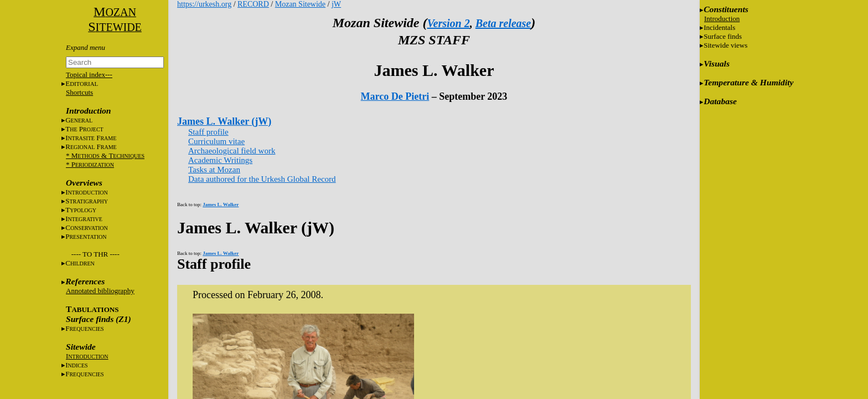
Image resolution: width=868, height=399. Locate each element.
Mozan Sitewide (300, 4)
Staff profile (208, 132)
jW (336, 4)
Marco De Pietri (395, 96)
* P (90, 164)
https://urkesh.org (204, 4)
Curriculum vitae (216, 141)
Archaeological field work (232, 151)
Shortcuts (79, 92)
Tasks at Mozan (214, 170)
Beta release (503, 23)
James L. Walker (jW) (224, 121)
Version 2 (448, 23)
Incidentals (719, 27)
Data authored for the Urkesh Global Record (262, 179)
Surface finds (723, 36)
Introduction (722, 19)
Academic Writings (220, 160)
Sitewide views (725, 45)
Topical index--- (89, 75)
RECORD (253, 4)
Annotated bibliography (100, 291)
